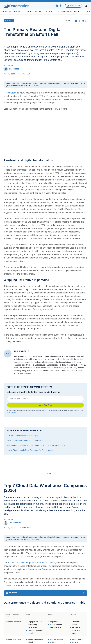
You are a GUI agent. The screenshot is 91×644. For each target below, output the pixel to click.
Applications (70, 12)
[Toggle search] (86, 6)
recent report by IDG (15, 93)
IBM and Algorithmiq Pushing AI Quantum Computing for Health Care (36, 445)
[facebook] (57, 6)
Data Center (35, 12)
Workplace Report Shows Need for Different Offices (28, 441)
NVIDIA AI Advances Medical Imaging (22, 436)
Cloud (56, 12)
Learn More (35, 86)
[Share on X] (79, 21)
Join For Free (46, 405)
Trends (8, 12)
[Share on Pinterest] (83, 21)
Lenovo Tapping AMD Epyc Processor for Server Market (30, 450)
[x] (61, 6)
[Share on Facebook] (76, 21)
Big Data (20, 12)
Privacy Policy (11, 412)
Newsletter (73, 6)
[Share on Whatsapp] (86, 21)
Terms (78, 410)
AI (47, 12)
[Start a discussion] (72, 21)
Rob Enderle (11, 69)
